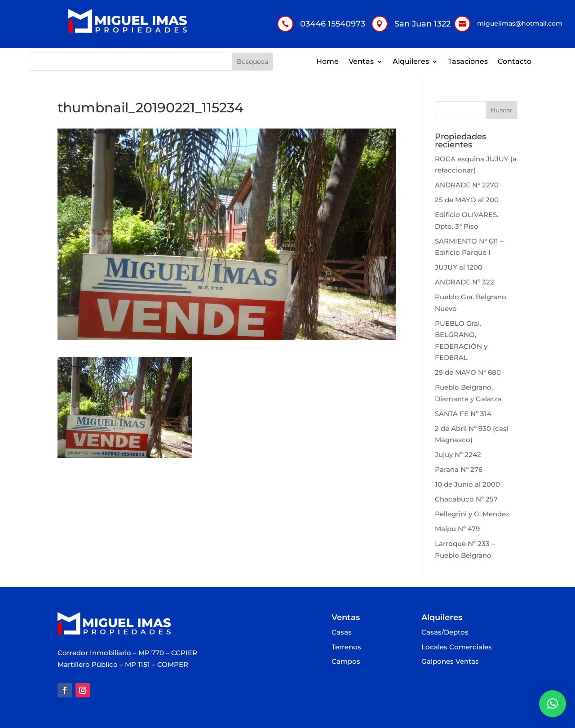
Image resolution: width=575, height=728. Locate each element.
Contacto (515, 62)
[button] (553, 704)
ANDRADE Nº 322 (464, 282)
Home (327, 62)
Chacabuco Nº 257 (466, 499)
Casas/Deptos (445, 633)
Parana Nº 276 (459, 469)
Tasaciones (468, 62)
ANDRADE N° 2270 (467, 185)
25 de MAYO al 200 (467, 200)
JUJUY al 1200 (459, 267)
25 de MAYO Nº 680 (468, 372)
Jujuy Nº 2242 (458, 455)
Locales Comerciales (457, 647)
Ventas (361, 62)
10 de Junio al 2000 (467, 484)
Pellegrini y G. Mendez (472, 514)
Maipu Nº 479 (457, 529)
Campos (346, 662)
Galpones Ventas (450, 662)
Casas (342, 633)
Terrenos (346, 647)
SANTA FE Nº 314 (463, 414)
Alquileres (411, 62)
